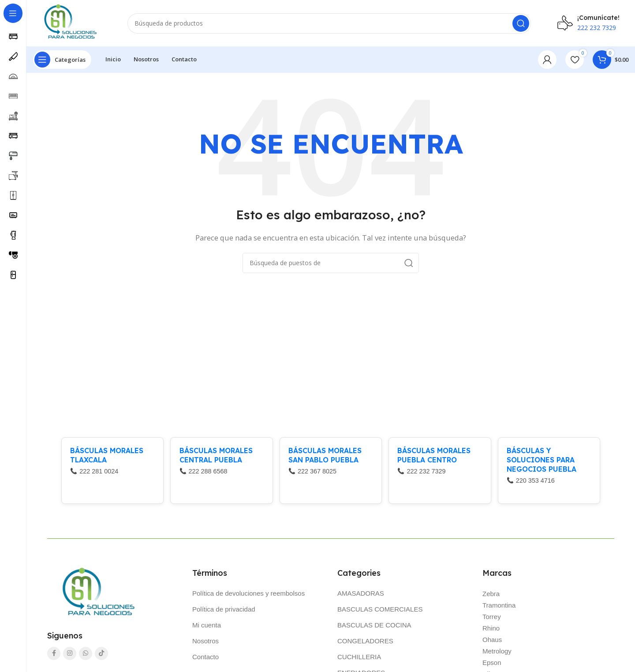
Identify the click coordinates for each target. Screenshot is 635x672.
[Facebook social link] (54, 656)
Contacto (205, 659)
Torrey (492, 619)
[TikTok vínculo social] (101, 656)
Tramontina (499, 607)
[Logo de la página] (69, 23)
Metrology (497, 653)
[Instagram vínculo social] (70, 656)
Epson (492, 665)
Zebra (491, 596)
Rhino (491, 630)
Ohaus (492, 642)
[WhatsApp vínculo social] (86, 656)
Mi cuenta (207, 627)
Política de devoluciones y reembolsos (248, 595)
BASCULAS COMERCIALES (380, 611)
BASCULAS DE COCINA (374, 627)
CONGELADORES (365, 643)
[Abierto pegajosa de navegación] (62, 62)
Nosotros (205, 643)
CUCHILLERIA (359, 659)
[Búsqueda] (331, 24)
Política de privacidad (224, 611)
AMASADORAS (361, 595)
